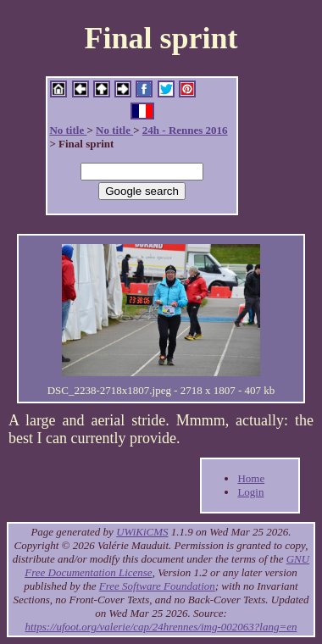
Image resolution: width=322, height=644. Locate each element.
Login (250, 492)
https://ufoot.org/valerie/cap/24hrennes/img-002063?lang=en (161, 627)
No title (68, 130)
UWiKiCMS (142, 532)
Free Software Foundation (157, 586)
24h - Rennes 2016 (185, 130)
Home (251, 478)
